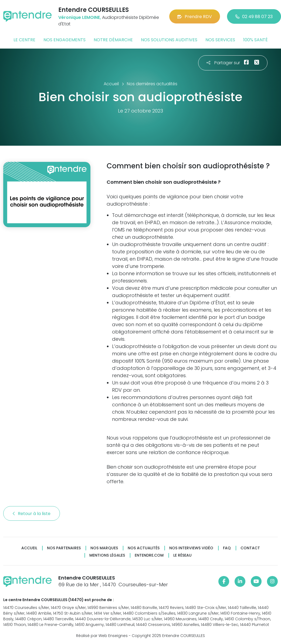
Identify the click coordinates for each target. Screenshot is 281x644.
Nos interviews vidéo (191, 548)
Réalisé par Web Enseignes (102, 636)
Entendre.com (149, 555)
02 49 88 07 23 (254, 17)
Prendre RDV (195, 17)
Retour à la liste (32, 514)
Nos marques (104, 548)
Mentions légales (107, 555)
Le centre (24, 40)
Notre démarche (113, 40)
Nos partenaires (64, 548)
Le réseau (182, 555)
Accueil (29, 548)
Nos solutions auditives (169, 40)
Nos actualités (144, 548)
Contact (250, 548)
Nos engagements (65, 40)
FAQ (227, 548)
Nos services (220, 40)
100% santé (255, 40)
